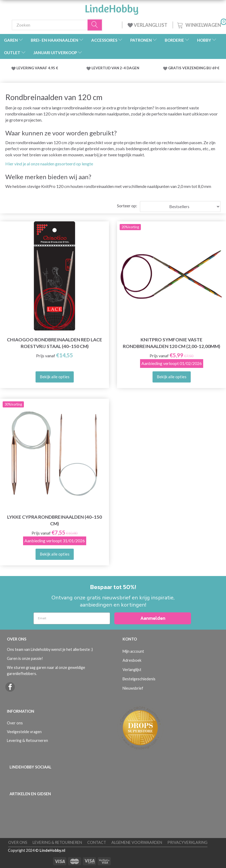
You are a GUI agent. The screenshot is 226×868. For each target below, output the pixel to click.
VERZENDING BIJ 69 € (201, 68)
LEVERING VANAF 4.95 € (37, 68)
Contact (97, 842)
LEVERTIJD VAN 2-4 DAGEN (115, 68)
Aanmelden (153, 618)
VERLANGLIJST (147, 25)
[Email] (72, 618)
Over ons (15, 723)
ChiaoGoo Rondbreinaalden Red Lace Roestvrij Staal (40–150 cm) (55, 343)
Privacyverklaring (187, 842)
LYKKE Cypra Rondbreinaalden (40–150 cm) (55, 520)
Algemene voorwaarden (137, 842)
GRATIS (175, 68)
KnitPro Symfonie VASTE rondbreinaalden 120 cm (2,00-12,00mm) (171, 343)
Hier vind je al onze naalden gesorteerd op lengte (49, 164)
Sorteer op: (127, 206)
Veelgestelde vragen (24, 732)
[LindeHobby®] (112, 8)
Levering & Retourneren (27, 740)
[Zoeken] (95, 25)
